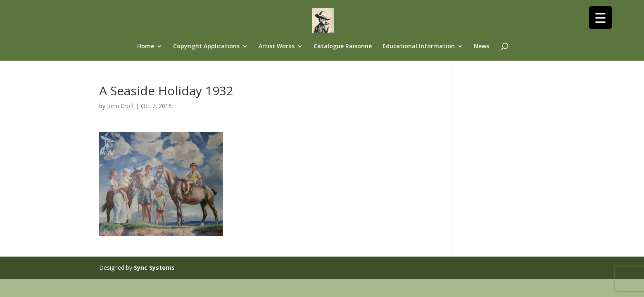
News (481, 47)
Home (146, 47)
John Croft (121, 106)
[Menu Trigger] (600, 18)
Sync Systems (154, 268)
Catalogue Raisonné (343, 47)
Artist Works (277, 47)
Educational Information (419, 47)
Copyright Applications (206, 47)
